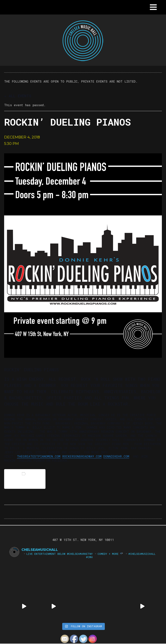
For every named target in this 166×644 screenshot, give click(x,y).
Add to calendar (25, 479)
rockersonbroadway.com (82, 456)
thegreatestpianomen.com (39, 456)
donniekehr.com (116, 456)
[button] (153, 7)
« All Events (18, 96)
